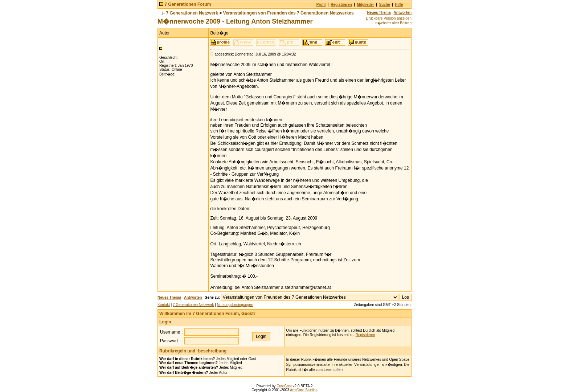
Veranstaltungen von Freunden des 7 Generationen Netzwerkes (288, 13)
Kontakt (164, 305)
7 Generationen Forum (188, 4)
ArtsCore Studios (304, 390)
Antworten (403, 13)
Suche (385, 5)
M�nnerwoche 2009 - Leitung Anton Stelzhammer (235, 21)
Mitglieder (366, 5)
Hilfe (399, 5)
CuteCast (284, 386)
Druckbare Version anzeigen (389, 18)
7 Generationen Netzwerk (192, 13)
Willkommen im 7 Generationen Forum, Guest (207, 314)
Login (165, 322)
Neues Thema (379, 13)
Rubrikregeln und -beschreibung (193, 351)
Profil (321, 5)
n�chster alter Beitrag (394, 23)
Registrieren (341, 5)
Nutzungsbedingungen (235, 305)
